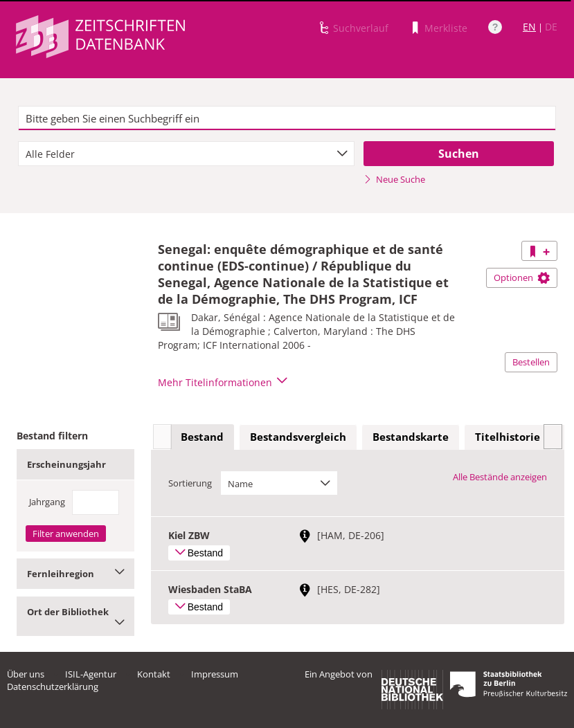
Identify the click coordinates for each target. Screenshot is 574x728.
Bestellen (531, 362)
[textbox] (287, 118)
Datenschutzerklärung (53, 686)
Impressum (215, 674)
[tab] (202, 437)
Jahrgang (47, 502)
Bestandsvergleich (298, 437)
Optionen (522, 277)
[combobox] (186, 154)
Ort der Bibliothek (75, 616)
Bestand (202, 437)
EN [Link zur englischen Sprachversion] (529, 27)
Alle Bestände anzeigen (500, 477)
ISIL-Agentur (91, 674)
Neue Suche (394, 179)
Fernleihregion (75, 574)
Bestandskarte (411, 437)
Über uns (26, 674)
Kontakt (154, 674)
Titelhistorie (508, 437)
